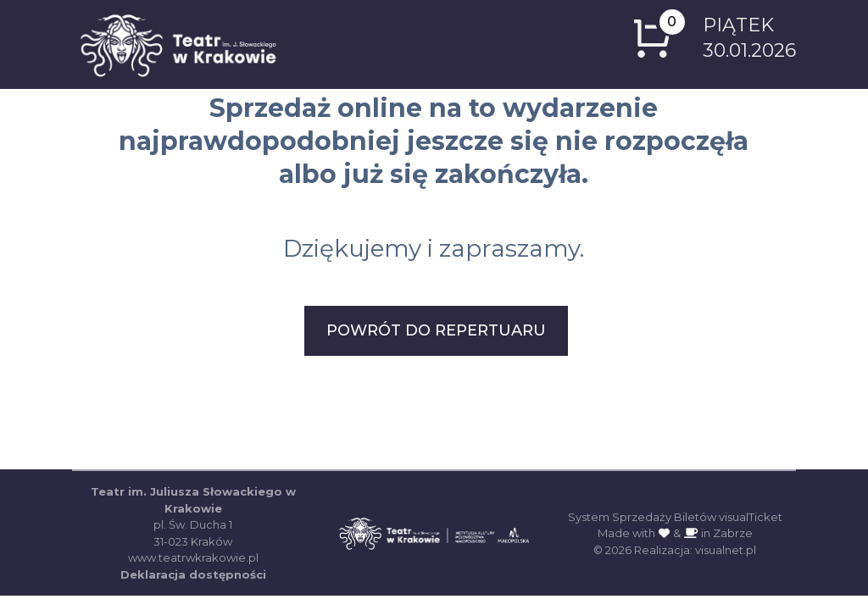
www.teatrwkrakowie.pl (193, 557)
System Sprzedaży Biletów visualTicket (675, 517)
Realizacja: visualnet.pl (695, 550)
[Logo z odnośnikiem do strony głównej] (178, 44)
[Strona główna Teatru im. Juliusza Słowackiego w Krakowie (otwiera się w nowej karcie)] (434, 528)
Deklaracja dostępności (193, 574)
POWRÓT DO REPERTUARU (436, 330)
